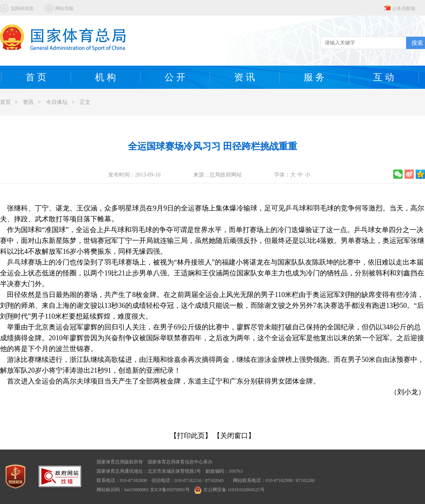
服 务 (314, 77)
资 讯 (245, 77)
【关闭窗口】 (234, 436)
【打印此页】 (191, 436)
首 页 (36, 77)
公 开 (175, 77)
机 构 (105, 77)
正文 (85, 102)
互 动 (384, 77)
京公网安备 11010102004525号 (229, 490)
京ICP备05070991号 (170, 490)
